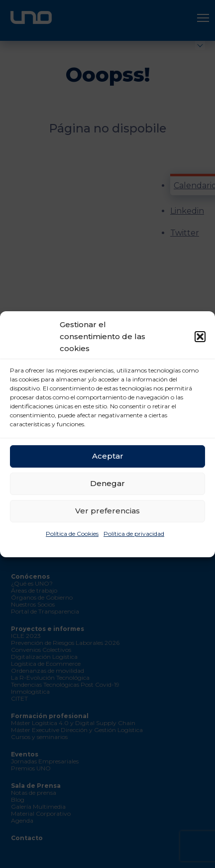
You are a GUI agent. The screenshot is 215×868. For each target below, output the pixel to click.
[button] (200, 337)
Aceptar (108, 456)
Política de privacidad (134, 534)
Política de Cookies (72, 534)
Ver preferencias (107, 511)
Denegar (107, 483)
